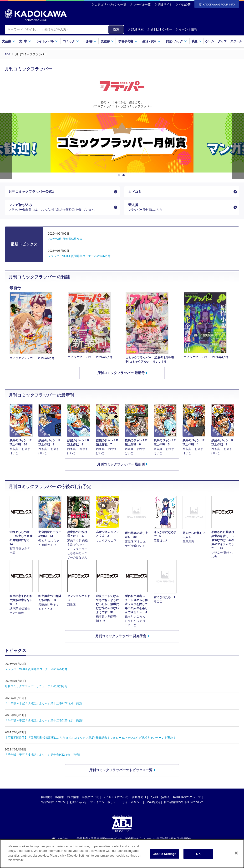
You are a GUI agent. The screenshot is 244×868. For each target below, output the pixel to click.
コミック (71, 41)
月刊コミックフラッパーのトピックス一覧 (121, 771)
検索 (116, 29)
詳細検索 (136, 29)
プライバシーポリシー (104, 803)
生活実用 (151, 41)
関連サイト (165, 5)
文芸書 (9, 41)
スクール (236, 41)
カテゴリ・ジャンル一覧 (111, 5)
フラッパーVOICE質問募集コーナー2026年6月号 (79, 257)
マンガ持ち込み (60, 208)
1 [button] (120, 175)
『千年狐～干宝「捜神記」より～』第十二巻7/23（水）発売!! (44, 721)
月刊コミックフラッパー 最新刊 (121, 465)
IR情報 (60, 798)
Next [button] (238, 146)
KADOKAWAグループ (187, 798)
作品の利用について (53, 803)
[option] (108, 143)
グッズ (222, 41)
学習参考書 (128, 41)
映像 (197, 41)
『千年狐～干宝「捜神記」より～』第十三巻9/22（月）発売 (43, 704)
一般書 (90, 41)
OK (198, 854)
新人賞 (180, 208)
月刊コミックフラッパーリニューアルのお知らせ (36, 687)
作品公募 (185, 5)
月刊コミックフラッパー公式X (31, 192)
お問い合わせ (78, 803)
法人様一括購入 (160, 798)
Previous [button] (6, 146)
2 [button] (124, 175)
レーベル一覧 (142, 5)
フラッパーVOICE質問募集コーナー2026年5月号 (36, 670)
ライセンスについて (116, 798)
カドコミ (135, 192)
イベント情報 (186, 29)
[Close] (236, 853)
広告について (91, 798)
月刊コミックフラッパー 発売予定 (121, 637)
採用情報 (73, 798)
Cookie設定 (153, 803)
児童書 (107, 41)
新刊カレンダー (160, 29)
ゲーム (210, 41)
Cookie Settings (164, 854)
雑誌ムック (176, 41)
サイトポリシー (132, 803)
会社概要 (46, 798)
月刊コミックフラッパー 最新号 (121, 374)
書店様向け (139, 798)
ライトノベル (47, 41)
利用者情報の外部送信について (184, 803)
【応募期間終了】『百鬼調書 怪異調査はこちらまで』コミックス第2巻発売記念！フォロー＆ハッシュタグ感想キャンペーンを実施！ (90, 738)
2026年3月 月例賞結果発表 (65, 240)
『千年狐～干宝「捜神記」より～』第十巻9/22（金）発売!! (43, 755)
